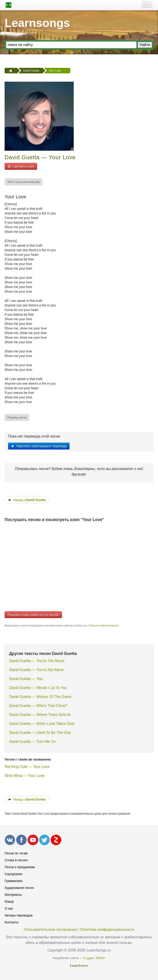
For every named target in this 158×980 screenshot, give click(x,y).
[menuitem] (24, 182)
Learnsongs (37, 23)
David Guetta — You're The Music (37, 661)
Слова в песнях (16, 860)
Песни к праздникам (20, 867)
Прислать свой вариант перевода (39, 446)
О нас (9, 908)
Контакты (12, 922)
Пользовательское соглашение (50, 930)
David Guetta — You (26, 679)
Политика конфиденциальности (107, 930)
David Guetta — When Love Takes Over (42, 724)
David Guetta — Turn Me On (33, 742)
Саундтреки (13, 874)
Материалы (13, 895)
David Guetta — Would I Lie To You (38, 688)
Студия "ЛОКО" (94, 958)
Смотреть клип (21, 166)
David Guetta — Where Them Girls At (40, 715)
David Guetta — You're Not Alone (36, 670)
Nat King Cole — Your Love (27, 767)
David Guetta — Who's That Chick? (38, 706)
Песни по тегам (16, 853)
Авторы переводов (19, 915)
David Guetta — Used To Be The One (40, 733)
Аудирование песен (19, 888)
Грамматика (14, 881)
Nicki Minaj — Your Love (25, 776)
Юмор (9, 902)
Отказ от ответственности (104, 625)
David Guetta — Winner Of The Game (40, 697)
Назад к (27, 500)
